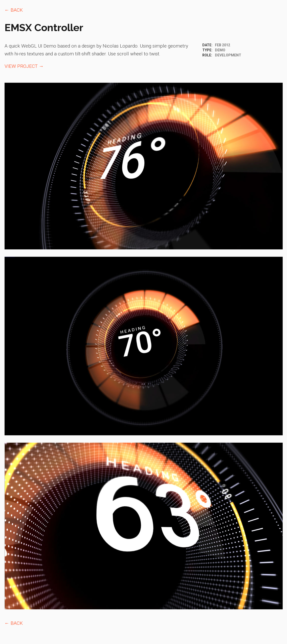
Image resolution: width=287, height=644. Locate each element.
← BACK (14, 10)
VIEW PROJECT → (24, 66)
